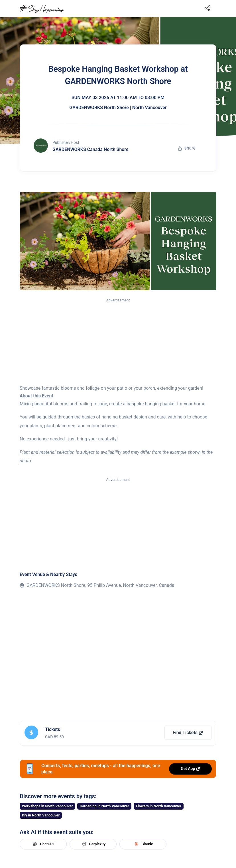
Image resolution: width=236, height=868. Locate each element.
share (187, 148)
